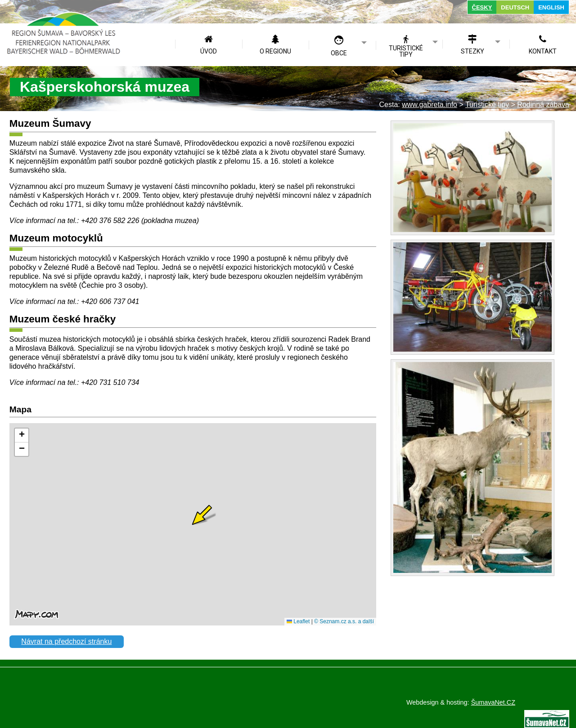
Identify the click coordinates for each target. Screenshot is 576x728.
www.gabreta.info (430, 105)
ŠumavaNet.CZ (493, 702)
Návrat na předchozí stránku (66, 641)
